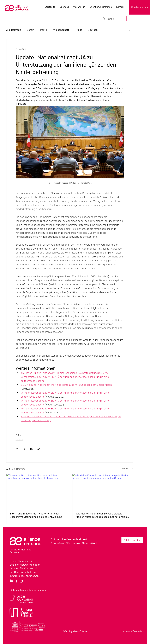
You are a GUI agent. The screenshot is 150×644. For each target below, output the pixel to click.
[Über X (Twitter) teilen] (24, 449)
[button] (130, 30)
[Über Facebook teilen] (17, 449)
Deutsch (93, 30)
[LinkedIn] (11, 581)
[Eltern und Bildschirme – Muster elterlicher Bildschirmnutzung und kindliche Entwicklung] (37, 491)
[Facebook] (16, 581)
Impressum (127, 631)
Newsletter (89, 543)
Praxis (79, 30)
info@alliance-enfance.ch (24, 576)
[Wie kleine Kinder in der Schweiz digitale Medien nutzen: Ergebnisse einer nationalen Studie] (103, 491)
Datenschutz (139, 631)
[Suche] (113, 19)
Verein (31, 30)
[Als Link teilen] (39, 449)
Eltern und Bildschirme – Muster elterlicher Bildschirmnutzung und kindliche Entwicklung (36, 515)
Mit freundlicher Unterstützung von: (28, 590)
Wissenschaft (61, 30)
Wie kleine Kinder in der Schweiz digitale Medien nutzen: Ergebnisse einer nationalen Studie (101, 515)
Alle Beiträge (14, 30)
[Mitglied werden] (140, 7)
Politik (44, 30)
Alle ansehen (128, 468)
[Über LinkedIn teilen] (31, 449)
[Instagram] (21, 581)
